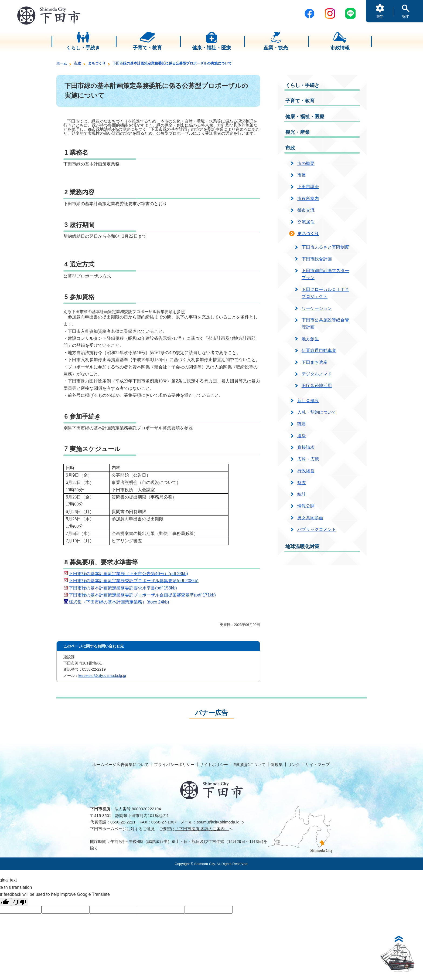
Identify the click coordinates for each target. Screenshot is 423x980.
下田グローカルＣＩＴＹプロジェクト (325, 293)
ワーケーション (317, 308)
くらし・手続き (302, 85)
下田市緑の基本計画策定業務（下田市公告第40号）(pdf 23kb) (128, 574)
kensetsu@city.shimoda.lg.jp (102, 676)
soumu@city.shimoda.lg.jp (220, 822)
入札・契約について (317, 412)
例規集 (277, 764)
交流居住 (306, 222)
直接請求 (306, 447)
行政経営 (306, 471)
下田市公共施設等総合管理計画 (325, 323)
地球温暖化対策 (302, 547)
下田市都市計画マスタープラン (325, 274)
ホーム (62, 63)
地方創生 (310, 339)
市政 (77, 63)
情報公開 (306, 506)
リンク (294, 764)
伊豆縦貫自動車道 (319, 350)
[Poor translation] (20, 902)
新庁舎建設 (308, 401)
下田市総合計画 (317, 259)
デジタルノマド (317, 374)
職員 (302, 424)
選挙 (302, 436)
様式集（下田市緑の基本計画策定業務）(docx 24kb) (119, 602)
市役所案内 (308, 199)
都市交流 (306, 210)
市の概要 (306, 163)
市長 (302, 175)
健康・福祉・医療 (305, 117)
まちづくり (97, 63)
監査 (302, 483)
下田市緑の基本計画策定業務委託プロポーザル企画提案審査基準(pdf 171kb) (142, 595)
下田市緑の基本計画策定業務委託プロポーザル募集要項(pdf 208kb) (134, 581)
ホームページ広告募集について (121, 764)
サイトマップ (318, 764)
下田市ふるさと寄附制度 (325, 247)
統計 (302, 494)
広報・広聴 (308, 459)
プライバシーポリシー (174, 764)
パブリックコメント (317, 529)
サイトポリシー (214, 764)
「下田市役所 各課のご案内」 (202, 829)
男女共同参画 (310, 518)
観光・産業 (298, 132)
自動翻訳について (249, 764)
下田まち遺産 (315, 362)
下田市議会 (308, 187)
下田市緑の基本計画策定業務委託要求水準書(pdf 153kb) (123, 588)
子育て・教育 (300, 101)
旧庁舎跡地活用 (317, 386)
